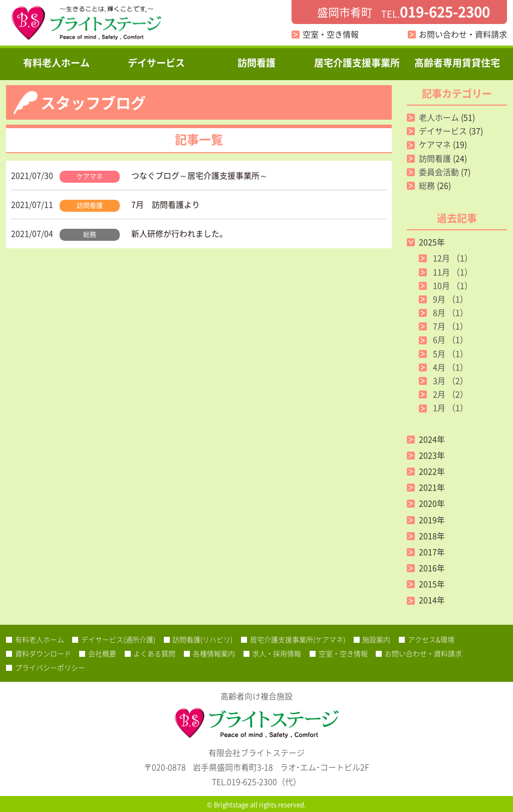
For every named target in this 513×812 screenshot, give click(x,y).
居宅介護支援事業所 (357, 63)
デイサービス (156, 63)
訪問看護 (256, 63)
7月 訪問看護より (166, 204)
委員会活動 (439, 172)
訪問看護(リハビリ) (202, 639)
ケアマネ (90, 176)
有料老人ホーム (56, 63)
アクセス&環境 (431, 639)
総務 (90, 234)
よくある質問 (154, 653)
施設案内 (376, 639)
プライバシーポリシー (50, 667)
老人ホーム (439, 117)
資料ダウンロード (43, 653)
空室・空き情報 (331, 34)
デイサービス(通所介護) (118, 639)
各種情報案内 (214, 653)
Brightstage (231, 804)
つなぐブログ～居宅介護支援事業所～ (199, 175)
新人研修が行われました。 (179, 233)
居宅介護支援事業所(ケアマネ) (298, 639)
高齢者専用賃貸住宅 (457, 63)
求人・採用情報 (277, 653)
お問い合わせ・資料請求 (463, 34)
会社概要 (102, 653)
